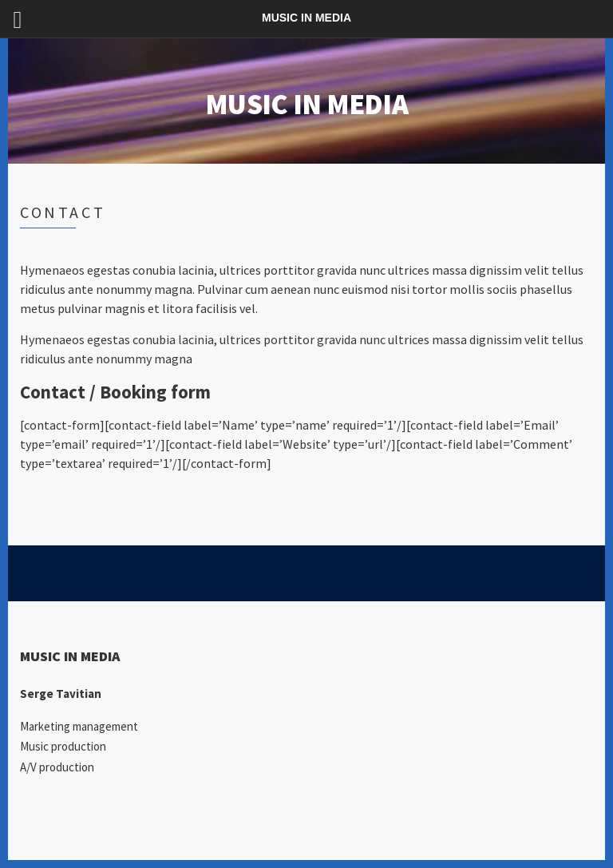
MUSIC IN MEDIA (306, 104)
